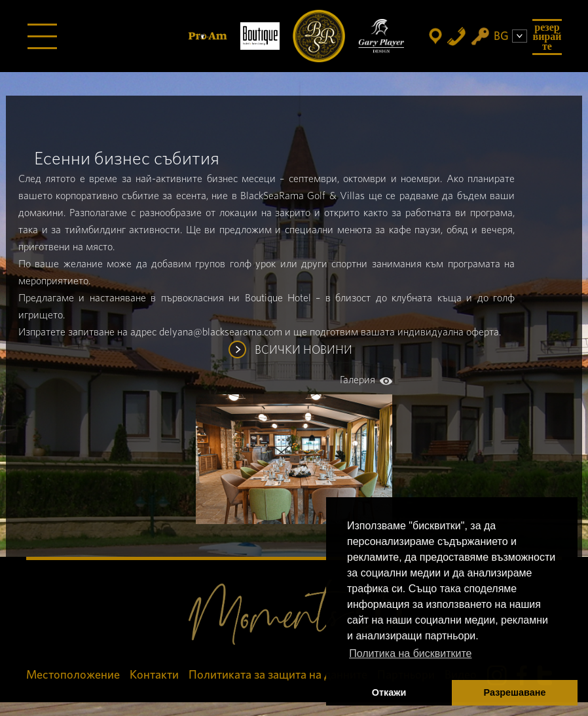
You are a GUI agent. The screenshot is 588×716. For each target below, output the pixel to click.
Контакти (154, 675)
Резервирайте (547, 37)
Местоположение (73, 675)
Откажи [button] (389, 692)
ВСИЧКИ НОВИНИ (303, 350)
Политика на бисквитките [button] (410, 653)
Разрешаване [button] (515, 692)
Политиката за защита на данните (278, 675)
